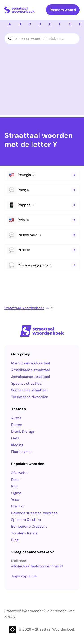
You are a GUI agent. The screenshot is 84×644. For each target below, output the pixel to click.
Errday (10, 616)
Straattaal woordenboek (24, 308)
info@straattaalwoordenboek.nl (37, 566)
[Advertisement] (42, 73)
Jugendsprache (24, 576)
